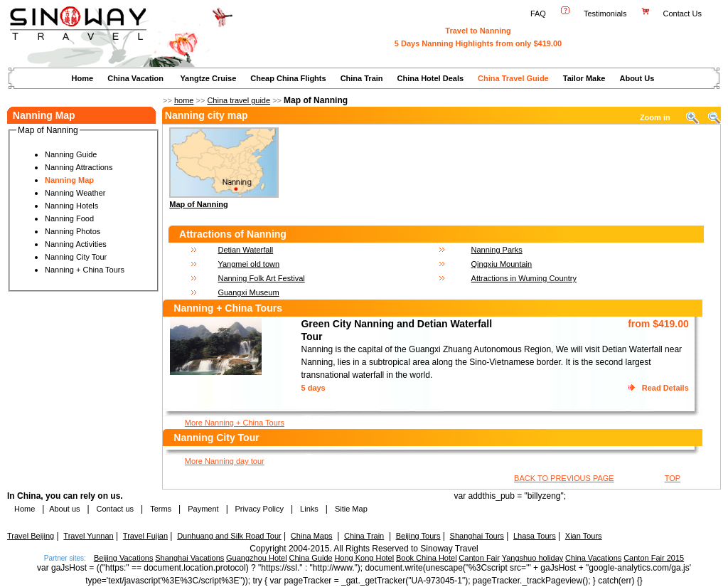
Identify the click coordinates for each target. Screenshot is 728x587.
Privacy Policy (258, 509)
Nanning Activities (76, 244)
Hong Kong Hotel (364, 558)
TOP (673, 478)
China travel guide (239, 100)
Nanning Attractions (79, 167)
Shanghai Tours (477, 536)
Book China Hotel (427, 558)
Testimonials (605, 14)
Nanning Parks (497, 250)
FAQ (538, 14)
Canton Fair (479, 558)
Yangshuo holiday (533, 558)
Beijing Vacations (124, 558)
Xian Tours (584, 536)
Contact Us (684, 14)
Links (309, 509)
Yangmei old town (248, 264)
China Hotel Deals (431, 78)
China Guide (310, 558)
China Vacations (593, 558)
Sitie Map (351, 509)
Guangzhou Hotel (257, 558)
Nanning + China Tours (85, 270)
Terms (161, 509)
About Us (637, 78)
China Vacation (135, 78)
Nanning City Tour (76, 257)
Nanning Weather (75, 193)
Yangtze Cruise (208, 78)
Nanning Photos (73, 231)
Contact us (114, 509)
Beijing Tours (418, 536)
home (184, 100)
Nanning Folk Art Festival (261, 278)
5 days (313, 388)
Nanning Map (69, 180)
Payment (203, 509)
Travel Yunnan (88, 536)
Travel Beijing (31, 536)
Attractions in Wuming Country (524, 278)
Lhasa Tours (535, 536)
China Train (362, 78)
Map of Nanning (199, 204)
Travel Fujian (145, 536)
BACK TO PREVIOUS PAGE (564, 478)
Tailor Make (584, 78)
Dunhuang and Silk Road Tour (229, 536)
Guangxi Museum (248, 292)
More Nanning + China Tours (235, 423)
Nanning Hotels (71, 206)
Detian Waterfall (245, 250)
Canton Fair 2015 (654, 558)
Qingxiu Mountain (502, 264)
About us (64, 509)
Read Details (665, 388)
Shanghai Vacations (189, 558)
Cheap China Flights (288, 78)
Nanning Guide (71, 154)
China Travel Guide (513, 78)
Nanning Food (69, 218)
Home (83, 78)
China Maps (312, 536)
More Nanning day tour (225, 461)
